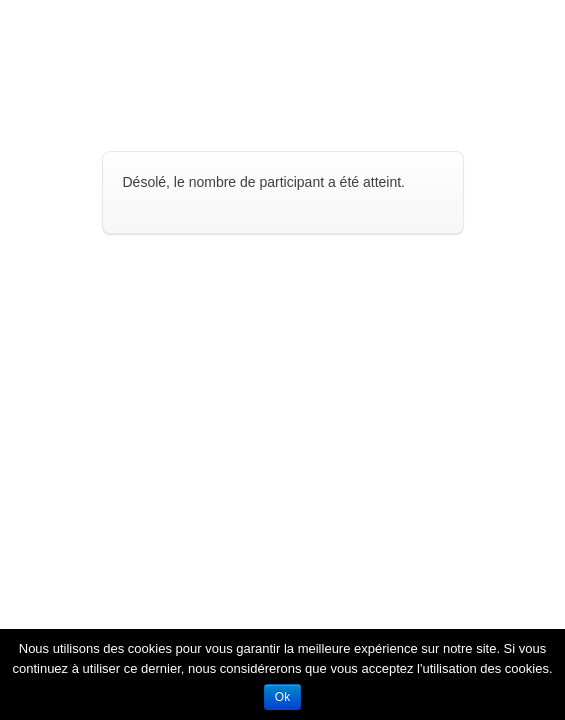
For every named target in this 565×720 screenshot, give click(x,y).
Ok (282, 697)
